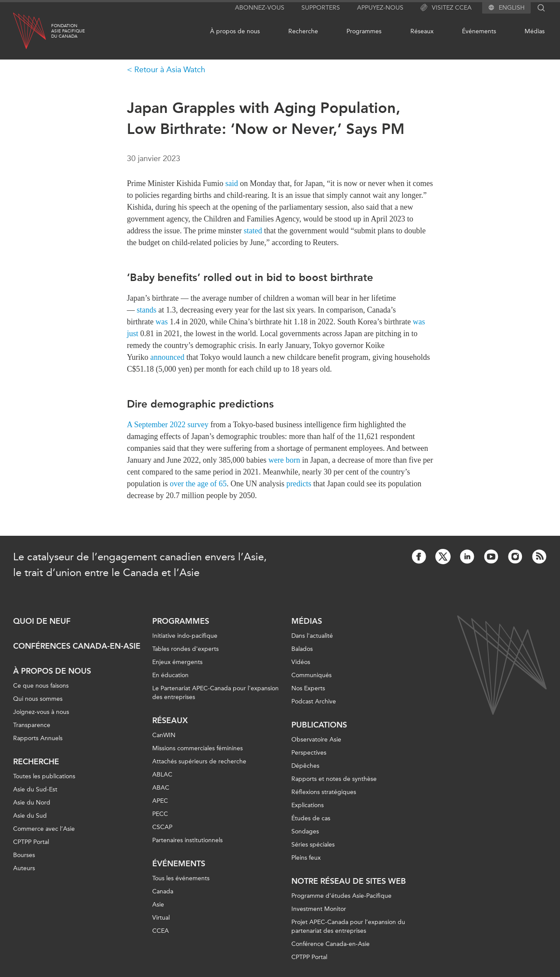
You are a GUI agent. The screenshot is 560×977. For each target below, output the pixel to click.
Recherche (303, 31)
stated (253, 231)
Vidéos (301, 662)
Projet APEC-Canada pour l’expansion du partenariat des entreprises (348, 926)
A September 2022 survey (168, 425)
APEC (160, 801)
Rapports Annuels (38, 738)
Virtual (161, 918)
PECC (160, 814)
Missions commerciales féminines (198, 748)
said (232, 183)
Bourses (24, 855)
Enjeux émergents (177, 662)
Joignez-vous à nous (41, 712)
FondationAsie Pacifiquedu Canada (68, 31)
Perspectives (309, 753)
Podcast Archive (314, 701)
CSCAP (162, 827)
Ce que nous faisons (41, 686)
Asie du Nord (32, 803)
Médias (535, 31)
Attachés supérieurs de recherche (199, 761)
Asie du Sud (30, 816)
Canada (163, 891)
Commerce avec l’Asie (44, 829)
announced (168, 357)
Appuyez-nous (380, 8)
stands (147, 310)
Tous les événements (181, 878)
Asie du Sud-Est (35, 789)
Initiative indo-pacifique (185, 636)
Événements (479, 31)
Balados (302, 649)
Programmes (364, 31)
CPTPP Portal (31, 842)
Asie (158, 905)
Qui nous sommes (38, 699)
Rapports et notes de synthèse (334, 779)
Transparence (32, 725)
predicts (299, 484)
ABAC (161, 788)
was (161, 322)
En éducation (170, 675)
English (512, 8)
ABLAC (162, 775)
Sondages (305, 831)
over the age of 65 (198, 484)
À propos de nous (235, 31)
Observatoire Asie (316, 740)
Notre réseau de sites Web (349, 881)
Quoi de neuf (42, 621)
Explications (308, 805)
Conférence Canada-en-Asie (331, 944)
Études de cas (311, 818)
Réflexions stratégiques (324, 792)
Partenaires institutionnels (187, 840)
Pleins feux (306, 858)
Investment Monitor (319, 909)
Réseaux (422, 31)
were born (284, 460)
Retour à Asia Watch (170, 70)
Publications (319, 725)
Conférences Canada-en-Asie (77, 646)
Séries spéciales (313, 845)
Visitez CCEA (446, 8)
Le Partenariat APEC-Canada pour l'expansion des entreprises (215, 693)
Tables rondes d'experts (185, 649)
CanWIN (164, 735)
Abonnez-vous (260, 8)
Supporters (321, 8)
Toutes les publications (44, 776)
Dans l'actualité (312, 636)
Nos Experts (308, 688)
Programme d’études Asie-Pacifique (341, 896)
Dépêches (305, 766)
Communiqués (311, 675)
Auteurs (24, 868)
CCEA (161, 931)
